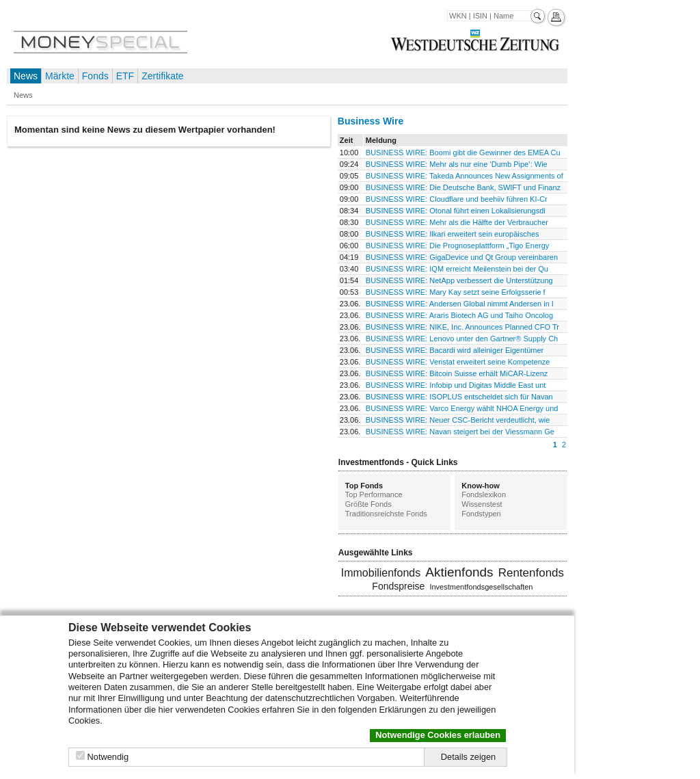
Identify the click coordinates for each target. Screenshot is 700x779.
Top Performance (374, 494)
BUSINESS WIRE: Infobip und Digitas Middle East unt (456, 385)
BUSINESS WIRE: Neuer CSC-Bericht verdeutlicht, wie (458, 420)
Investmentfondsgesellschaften (481, 587)
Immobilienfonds (381, 573)
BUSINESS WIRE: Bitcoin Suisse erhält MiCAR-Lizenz (457, 373)
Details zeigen (468, 757)
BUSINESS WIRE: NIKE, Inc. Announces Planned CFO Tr (462, 327)
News (26, 76)
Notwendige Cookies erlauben (438, 735)
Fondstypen (481, 514)
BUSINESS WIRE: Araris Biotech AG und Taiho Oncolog (459, 315)
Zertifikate (162, 76)
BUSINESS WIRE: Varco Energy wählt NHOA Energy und (462, 408)
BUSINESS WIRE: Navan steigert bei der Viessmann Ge (460, 432)
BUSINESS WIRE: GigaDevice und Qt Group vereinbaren (462, 257)
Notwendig (108, 757)
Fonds (95, 76)
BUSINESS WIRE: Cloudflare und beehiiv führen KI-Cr (457, 199)
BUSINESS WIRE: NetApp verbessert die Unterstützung (459, 280)
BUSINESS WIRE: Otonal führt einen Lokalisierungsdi (456, 211)
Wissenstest (482, 504)
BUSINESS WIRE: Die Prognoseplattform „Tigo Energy (458, 246)
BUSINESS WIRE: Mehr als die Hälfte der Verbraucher (457, 222)
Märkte (60, 76)
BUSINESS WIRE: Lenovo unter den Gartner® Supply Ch (462, 339)
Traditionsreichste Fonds (386, 514)
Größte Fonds (368, 504)
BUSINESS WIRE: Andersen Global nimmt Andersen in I (460, 304)
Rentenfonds (531, 573)
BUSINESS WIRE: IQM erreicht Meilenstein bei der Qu (457, 269)
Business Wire (371, 121)
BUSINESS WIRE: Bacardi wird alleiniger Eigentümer (455, 350)
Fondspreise (398, 586)
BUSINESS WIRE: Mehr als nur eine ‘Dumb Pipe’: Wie (457, 164)
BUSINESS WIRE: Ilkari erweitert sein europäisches (453, 234)
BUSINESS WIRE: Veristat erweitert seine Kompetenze (458, 362)
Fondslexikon (484, 494)
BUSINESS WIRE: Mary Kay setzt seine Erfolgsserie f (456, 292)
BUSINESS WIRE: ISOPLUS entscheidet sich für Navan (459, 397)
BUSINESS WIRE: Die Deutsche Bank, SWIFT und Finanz (463, 187)
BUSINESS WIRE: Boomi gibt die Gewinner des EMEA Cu (463, 153)
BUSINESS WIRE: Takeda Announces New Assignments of (465, 176)
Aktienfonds (459, 572)
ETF (125, 76)
